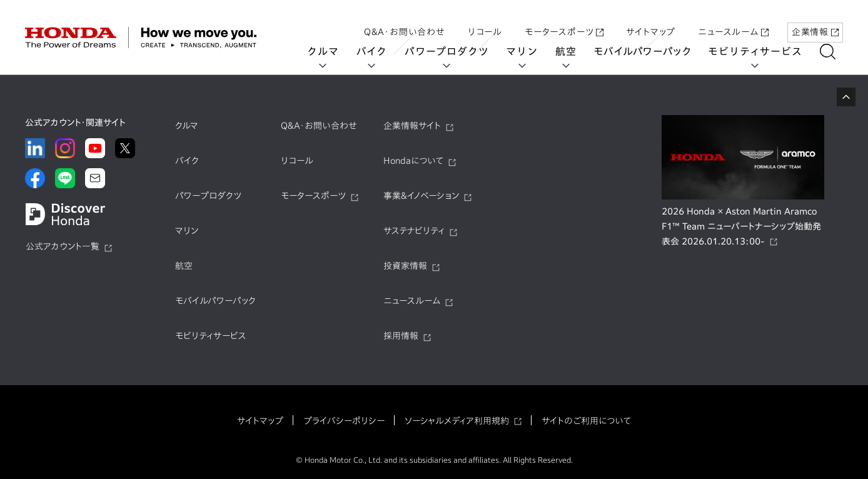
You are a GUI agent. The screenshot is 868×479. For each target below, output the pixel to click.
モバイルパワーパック (650, 51)
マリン (530, 51)
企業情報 (815, 21)
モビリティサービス (763, 51)
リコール (485, 21)
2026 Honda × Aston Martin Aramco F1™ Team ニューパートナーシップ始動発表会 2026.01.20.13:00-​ (741, 226)
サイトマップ (651, 21)
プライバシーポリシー (344, 421)
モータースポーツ (564, 21)
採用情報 (401, 336)
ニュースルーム (733, 21)
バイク (379, 51)
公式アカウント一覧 (63, 246)
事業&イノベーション (421, 196)
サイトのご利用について (586, 421)
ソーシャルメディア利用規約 (457, 421)
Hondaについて (413, 161)
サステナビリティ (414, 231)
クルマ (331, 51)
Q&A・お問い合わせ (405, 21)
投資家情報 (405, 266)
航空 (573, 51)
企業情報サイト (412, 126)
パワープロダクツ (454, 51)
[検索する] (835, 52)
